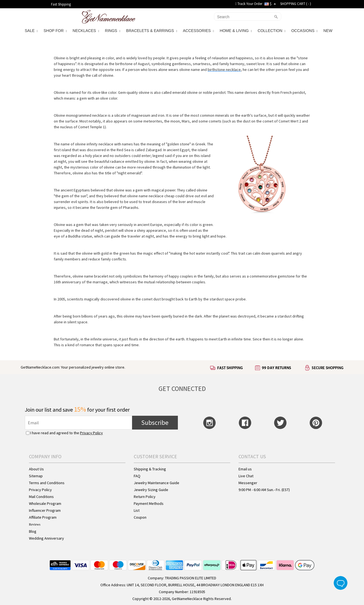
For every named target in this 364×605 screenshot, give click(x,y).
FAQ (137, 476)
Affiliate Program (43, 517)
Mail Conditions (41, 497)
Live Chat (246, 476)
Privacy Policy (91, 433)
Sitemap (36, 476)
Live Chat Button (341, 583)
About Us (36, 469)
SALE (31, 31)
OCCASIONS (304, 31)
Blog (33, 531)
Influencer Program (45, 510)
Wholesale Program (45, 503)
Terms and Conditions (47, 483)
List (137, 510)
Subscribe (155, 423)
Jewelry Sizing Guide (151, 490)
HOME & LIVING (236, 31)
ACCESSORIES (198, 31)
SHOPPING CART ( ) (296, 4)
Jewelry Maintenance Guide (156, 483)
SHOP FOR (55, 31)
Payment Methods (149, 503)
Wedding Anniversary (46, 538)
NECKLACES (86, 31)
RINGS (113, 31)
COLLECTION (271, 31)
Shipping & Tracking (150, 469)
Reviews (35, 524)
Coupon (140, 517)
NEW (329, 31)
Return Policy (145, 497)
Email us (245, 469)
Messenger (248, 483)
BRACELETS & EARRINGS (152, 31)
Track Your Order (249, 4)
